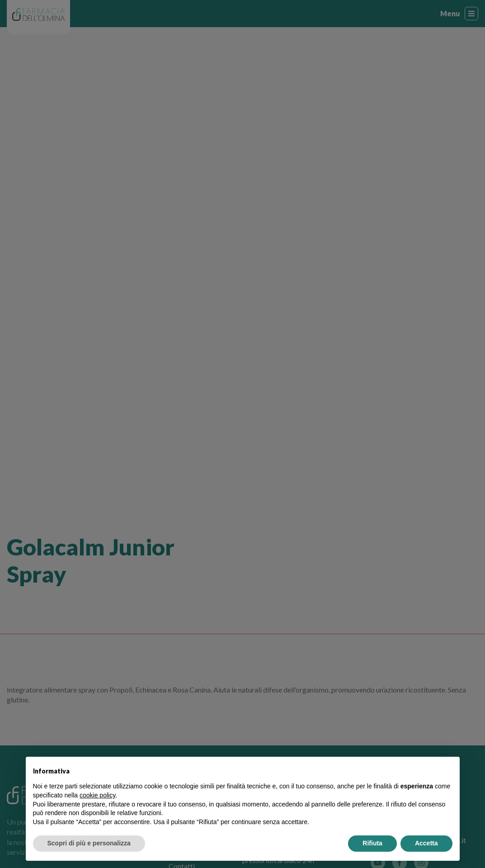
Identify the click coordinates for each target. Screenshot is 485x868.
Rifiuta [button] (372, 843)
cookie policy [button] (97, 795)
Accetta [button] (426, 843)
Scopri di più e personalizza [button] (89, 843)
